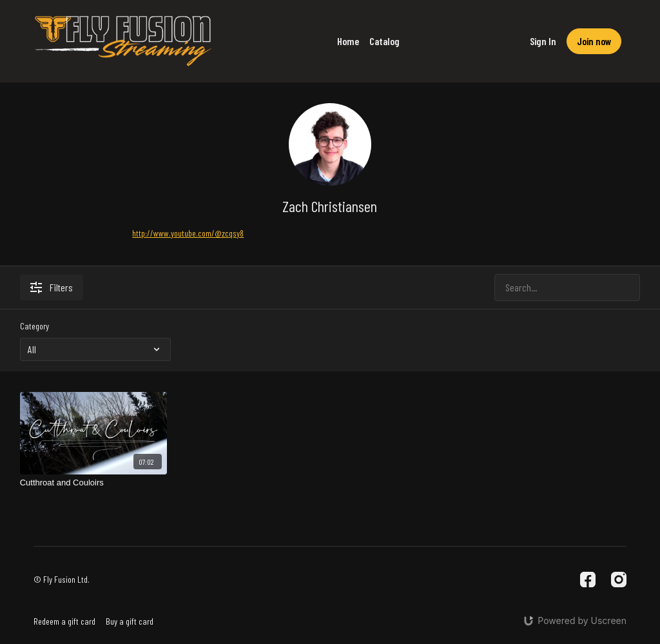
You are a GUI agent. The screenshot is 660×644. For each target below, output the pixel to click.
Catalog (384, 41)
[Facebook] (588, 580)
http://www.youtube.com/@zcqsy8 (188, 233)
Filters (52, 287)
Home (348, 41)
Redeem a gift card (64, 621)
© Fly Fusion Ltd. (62, 580)
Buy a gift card (130, 621)
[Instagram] (619, 580)
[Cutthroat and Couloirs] (94, 483)
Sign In (543, 41)
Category (34, 326)
